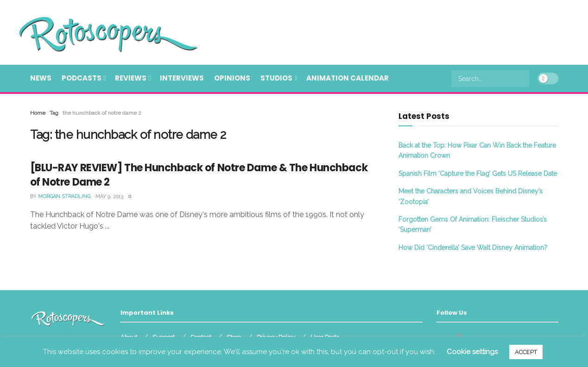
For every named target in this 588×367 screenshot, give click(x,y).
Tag (54, 113)
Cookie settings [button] (472, 352)
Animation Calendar (348, 78)
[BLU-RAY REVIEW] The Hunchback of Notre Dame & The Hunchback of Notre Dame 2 (199, 175)
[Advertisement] (390, 31)
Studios (276, 78)
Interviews (182, 78)
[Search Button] (524, 79)
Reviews (131, 78)
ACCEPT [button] (526, 352)
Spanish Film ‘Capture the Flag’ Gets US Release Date (478, 174)
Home (38, 113)
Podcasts (82, 78)
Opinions (232, 78)
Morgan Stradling (64, 196)
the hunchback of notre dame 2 (102, 113)
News (41, 78)
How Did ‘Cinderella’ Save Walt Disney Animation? (473, 248)
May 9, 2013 (109, 196)
